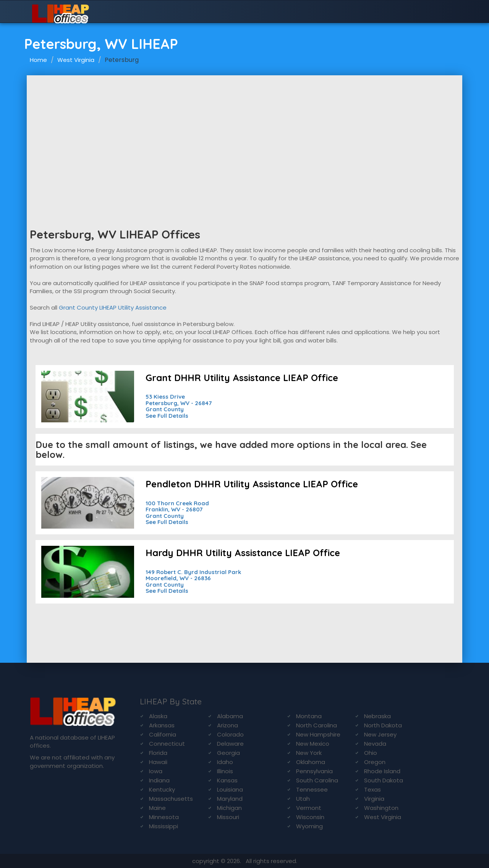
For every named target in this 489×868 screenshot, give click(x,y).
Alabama (230, 716)
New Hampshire (318, 734)
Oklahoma (311, 762)
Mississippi (164, 826)
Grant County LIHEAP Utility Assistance (113, 307)
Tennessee (312, 789)
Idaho (225, 762)
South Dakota (384, 780)
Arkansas (162, 725)
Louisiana (230, 789)
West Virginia (76, 60)
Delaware (230, 744)
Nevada (375, 744)
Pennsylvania (314, 771)
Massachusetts (171, 799)
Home (38, 60)
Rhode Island (382, 771)
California (163, 734)
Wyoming (309, 826)
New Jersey (380, 734)
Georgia (228, 753)
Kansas (227, 780)
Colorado (230, 734)
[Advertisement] (244, 133)
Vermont (309, 808)
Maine (157, 808)
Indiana (159, 780)
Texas (372, 789)
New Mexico (313, 744)
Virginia (374, 799)
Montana (309, 716)
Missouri (228, 817)
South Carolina (317, 780)
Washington (381, 808)
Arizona (227, 725)
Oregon (375, 762)
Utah (303, 799)
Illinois (225, 771)
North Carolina (317, 725)
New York (309, 753)
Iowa (156, 771)
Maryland (230, 799)
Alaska (158, 716)
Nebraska (377, 716)
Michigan (229, 808)
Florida (158, 753)
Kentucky (162, 789)
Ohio (371, 753)
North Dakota (383, 725)
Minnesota (164, 817)
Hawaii (158, 762)
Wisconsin (310, 817)
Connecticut (167, 744)
